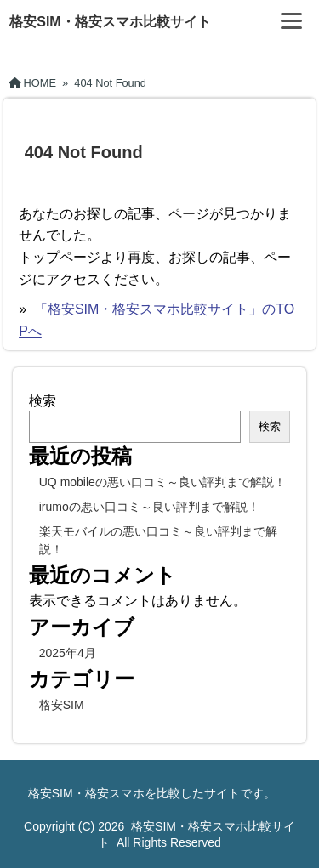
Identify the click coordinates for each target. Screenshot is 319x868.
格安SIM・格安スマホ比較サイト (110, 22)
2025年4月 (68, 653)
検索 (43, 401)
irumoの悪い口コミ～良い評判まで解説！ (149, 507)
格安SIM (62, 705)
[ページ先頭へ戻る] (289, 830)
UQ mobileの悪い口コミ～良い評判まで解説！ (162, 482)
